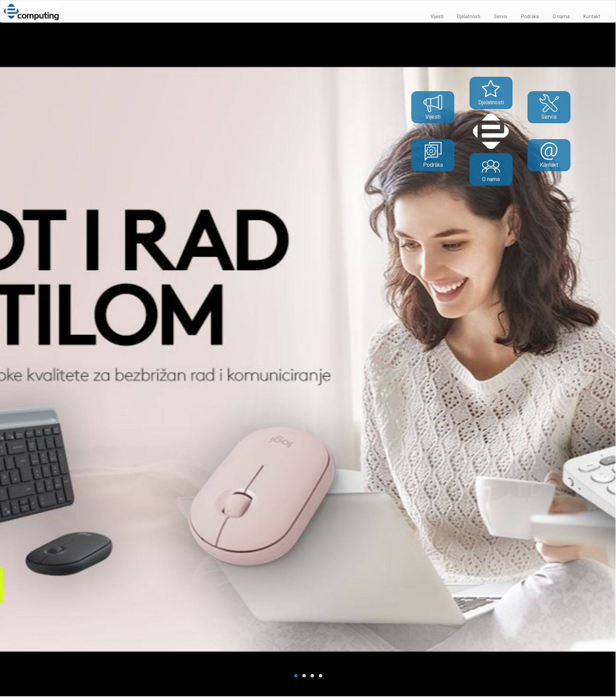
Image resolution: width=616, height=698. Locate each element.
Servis (501, 16)
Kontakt (592, 16)
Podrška (530, 16)
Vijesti (437, 16)
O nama (561, 16)
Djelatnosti (469, 16)
